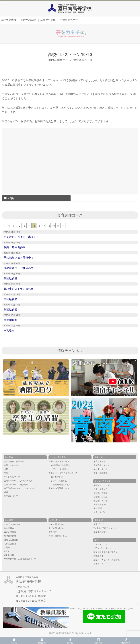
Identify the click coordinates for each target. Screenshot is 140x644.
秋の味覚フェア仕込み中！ (20, 268)
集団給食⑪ (10, 320)
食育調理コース (83, 60)
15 (34, 226)
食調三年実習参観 (15, 247)
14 (29, 226)
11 (14, 226)
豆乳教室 (9, 330)
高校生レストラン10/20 (18, 289)
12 (19, 226)
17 (44, 226)
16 (39, 226)
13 (24, 226)
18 (48, 226)
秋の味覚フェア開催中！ (19, 258)
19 (53, 226)
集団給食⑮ (10, 278)
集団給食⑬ (10, 299)
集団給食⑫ (10, 309)
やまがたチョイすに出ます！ (21, 237)
